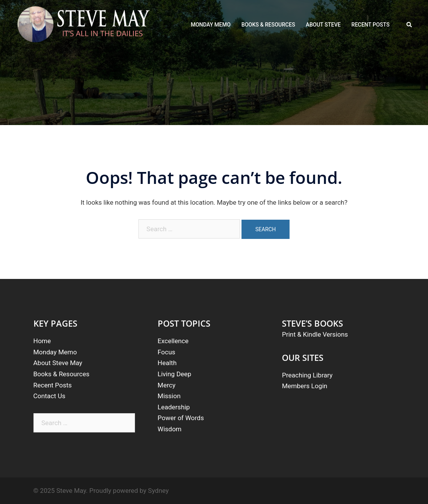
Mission (169, 396)
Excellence (173, 341)
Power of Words (181, 418)
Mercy (167, 385)
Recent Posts (53, 385)
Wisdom (170, 429)
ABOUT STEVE (323, 25)
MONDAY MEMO (211, 25)
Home (42, 341)
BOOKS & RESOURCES (268, 25)
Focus (167, 352)
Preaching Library (307, 375)
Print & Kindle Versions (315, 334)
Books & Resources (62, 374)
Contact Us (49, 396)
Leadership (174, 407)
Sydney (158, 491)
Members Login (305, 386)
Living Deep (175, 374)
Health (167, 363)
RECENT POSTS (371, 25)
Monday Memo (55, 352)
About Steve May (58, 363)
